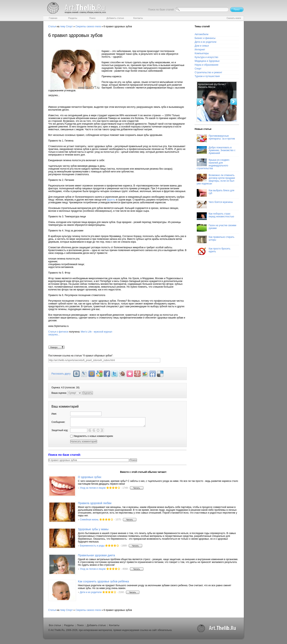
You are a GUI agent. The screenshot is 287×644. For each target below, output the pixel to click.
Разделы (69, 625)
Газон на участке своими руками (217, 228)
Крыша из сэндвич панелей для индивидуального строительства (213, 164)
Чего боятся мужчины (215, 204)
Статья (52, 26)
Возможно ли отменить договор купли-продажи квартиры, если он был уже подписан (216, 179)
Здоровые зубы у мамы (93, 529)
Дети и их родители (206, 42)
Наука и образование (207, 65)
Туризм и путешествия (207, 76)
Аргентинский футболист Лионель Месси (212, 86)
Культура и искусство (207, 57)
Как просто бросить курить (214, 251)
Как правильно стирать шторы (216, 239)
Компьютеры (202, 53)
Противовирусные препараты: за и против (216, 138)
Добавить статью (96, 625)
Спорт (69, 26)
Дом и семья (202, 46)
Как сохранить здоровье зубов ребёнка (103, 581)
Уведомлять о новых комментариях (92, 436)
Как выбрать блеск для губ (216, 193)
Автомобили (202, 34)
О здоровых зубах (90, 477)
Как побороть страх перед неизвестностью (216, 216)
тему (63, 26)
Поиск (80, 625)
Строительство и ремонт (208, 72)
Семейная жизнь (89, 520)
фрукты (111, 200)
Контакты (114, 625)
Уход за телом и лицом (93, 488)
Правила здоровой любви (95, 503)
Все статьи (55, 625)
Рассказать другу (61, 374)
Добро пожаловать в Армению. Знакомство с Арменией (216, 150)
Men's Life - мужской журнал (118, 338)
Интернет (200, 50)
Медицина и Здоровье (207, 61)
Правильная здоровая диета (97, 555)
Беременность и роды (92, 546)
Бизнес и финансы (205, 38)
